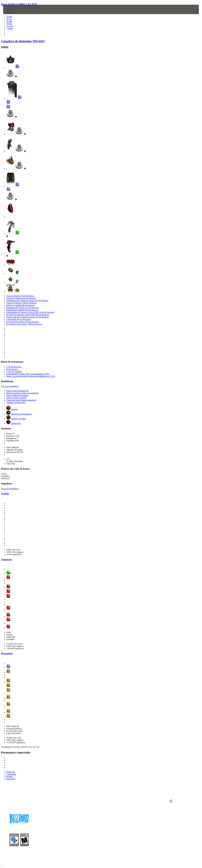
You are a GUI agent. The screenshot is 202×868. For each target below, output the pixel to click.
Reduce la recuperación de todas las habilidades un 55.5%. (31, 376)
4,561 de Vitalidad (14, 372)
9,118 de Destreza (14, 367)
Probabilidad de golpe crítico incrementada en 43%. (28, 374)
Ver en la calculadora (10, 386)
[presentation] (13, 9)
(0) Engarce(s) (12, 369)
